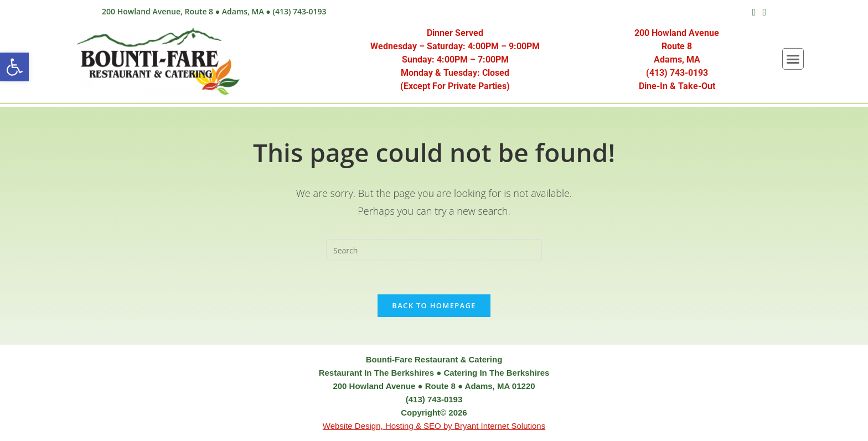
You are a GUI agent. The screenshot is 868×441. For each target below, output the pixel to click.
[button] (14, 67)
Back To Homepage (434, 305)
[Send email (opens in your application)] (763, 12)
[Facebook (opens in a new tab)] (754, 12)
